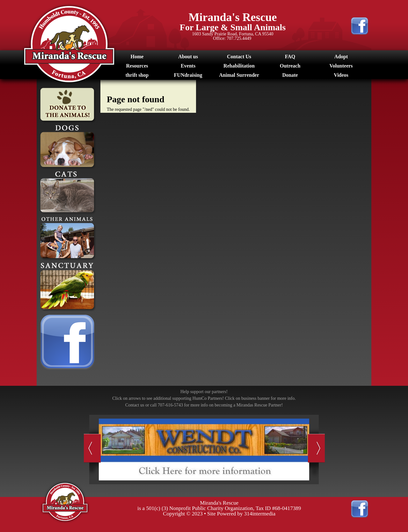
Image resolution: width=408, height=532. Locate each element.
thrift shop (137, 75)
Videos (341, 75)
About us (188, 57)
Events (188, 66)
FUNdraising (188, 75)
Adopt (341, 57)
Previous (92, 448)
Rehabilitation (239, 66)
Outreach (290, 66)
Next (316, 448)
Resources (137, 66)
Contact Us (239, 57)
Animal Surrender (239, 75)
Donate (290, 75)
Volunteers (341, 66)
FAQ (290, 57)
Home (137, 57)
